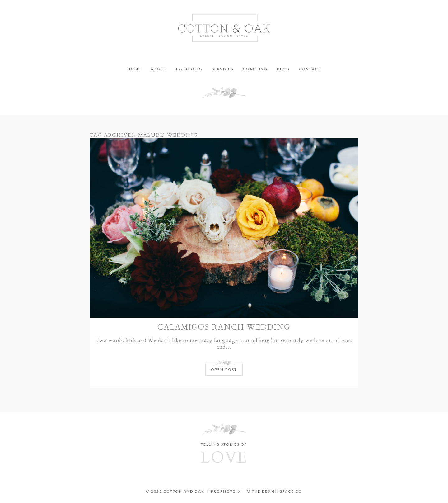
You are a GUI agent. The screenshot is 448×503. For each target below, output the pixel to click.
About (159, 69)
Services (222, 69)
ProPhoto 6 (226, 491)
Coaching (255, 69)
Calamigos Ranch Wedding (224, 327)
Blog (283, 69)
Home (134, 69)
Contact (310, 69)
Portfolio (189, 69)
